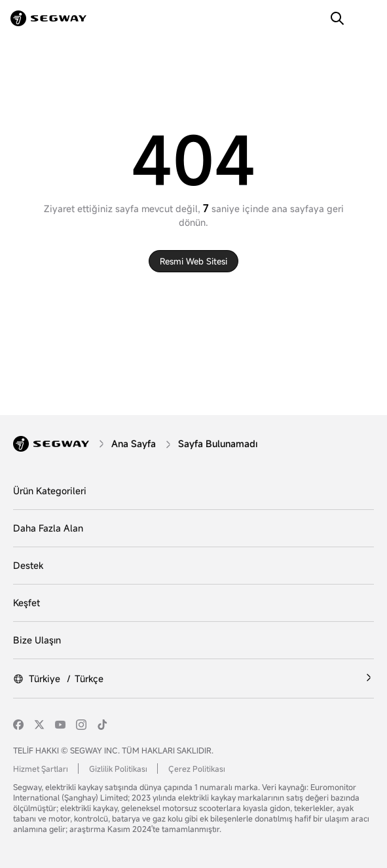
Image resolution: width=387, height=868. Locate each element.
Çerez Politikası (197, 769)
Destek (28, 565)
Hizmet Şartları (41, 769)
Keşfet (27, 603)
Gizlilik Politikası (118, 769)
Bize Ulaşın (37, 640)
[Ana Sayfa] (135, 443)
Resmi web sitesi (193, 261)
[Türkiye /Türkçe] (193, 678)
